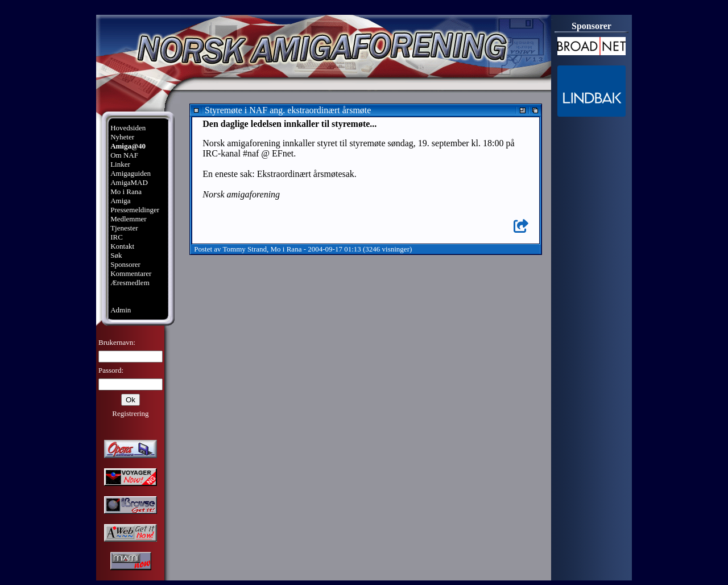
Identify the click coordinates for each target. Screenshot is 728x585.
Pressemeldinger (135, 210)
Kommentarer (131, 273)
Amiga (120, 201)
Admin (121, 310)
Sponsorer (125, 264)
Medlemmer (129, 219)
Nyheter (122, 137)
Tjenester (124, 228)
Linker (120, 164)
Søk (116, 255)
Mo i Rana (126, 191)
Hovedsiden (128, 128)
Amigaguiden (131, 173)
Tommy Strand (245, 249)
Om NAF (124, 155)
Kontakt (122, 246)
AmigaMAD (129, 182)
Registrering (130, 413)
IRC (117, 237)
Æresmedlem (130, 283)
